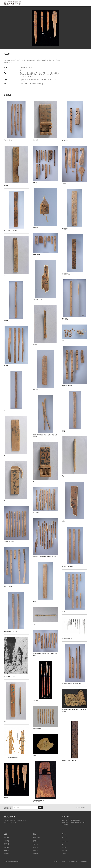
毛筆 (5, 721)
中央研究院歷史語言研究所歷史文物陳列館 (13, 3)
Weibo (64, 853)
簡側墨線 (65, 319)
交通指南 (6, 847)
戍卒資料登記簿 (67, 638)
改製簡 (64, 184)
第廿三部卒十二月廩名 (11, 230)
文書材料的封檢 (67, 386)
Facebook (65, 838)
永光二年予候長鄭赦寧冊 (12, 758)
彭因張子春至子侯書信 (69, 760)
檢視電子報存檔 (82, 808)
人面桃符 (6, 797)
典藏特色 (36, 844)
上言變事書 (37, 513)
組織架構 (36, 850)
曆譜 (34, 602)
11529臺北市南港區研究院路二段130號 (16, 820)
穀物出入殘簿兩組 (68, 566)
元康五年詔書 (37, 729)
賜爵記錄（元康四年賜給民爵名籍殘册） (46, 557)
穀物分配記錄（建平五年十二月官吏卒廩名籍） (45, 654)
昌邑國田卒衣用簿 (9, 542)
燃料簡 (35, 183)
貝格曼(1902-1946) (10, 676)
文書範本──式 (38, 300)
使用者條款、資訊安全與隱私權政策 (77, 861)
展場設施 (6, 850)
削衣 (64, 521)
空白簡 (6, 366)
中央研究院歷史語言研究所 (11, 861)
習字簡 (6, 185)
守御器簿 (65, 229)
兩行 (64, 431)
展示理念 (36, 847)
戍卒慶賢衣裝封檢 (39, 801)
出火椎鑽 (36, 140)
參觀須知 (6, 838)
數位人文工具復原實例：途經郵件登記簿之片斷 (45, 436)
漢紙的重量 (37, 390)
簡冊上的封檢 (67, 274)
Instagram (65, 841)
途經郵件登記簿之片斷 (11, 631)
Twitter (65, 847)
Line (64, 844)
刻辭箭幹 (36, 700)
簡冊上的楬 (37, 254)
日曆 (34, 624)
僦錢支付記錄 (8, 586)
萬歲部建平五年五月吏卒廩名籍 (72, 683)
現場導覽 (6, 841)
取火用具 (65, 140)
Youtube (65, 850)
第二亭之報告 (8, 140)
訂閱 (40, 808)
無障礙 (62, 861)
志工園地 (53, 861)
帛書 (34, 756)
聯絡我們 (36, 853)
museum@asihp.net (9, 824)
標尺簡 (6, 320)
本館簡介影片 (37, 838)
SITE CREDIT (10, 863)
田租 (64, 611)
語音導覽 (6, 844)
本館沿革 (36, 841)
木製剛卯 (36, 228)
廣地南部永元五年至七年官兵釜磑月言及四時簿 (74, 710)
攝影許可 (6, 853)
